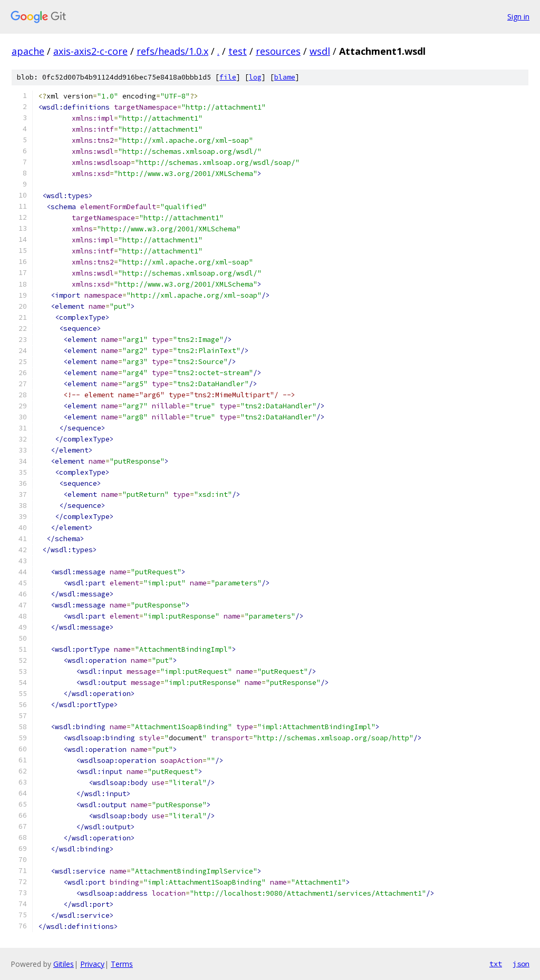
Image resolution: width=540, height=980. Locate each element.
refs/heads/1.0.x (172, 51)
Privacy (92, 964)
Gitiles (64, 964)
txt (496, 964)
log (255, 77)
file (228, 77)
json (521, 964)
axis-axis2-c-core (90, 51)
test (238, 51)
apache (28, 51)
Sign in (518, 17)
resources (278, 51)
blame (285, 77)
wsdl (320, 51)
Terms (122, 964)
